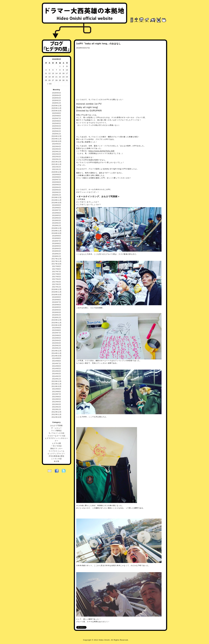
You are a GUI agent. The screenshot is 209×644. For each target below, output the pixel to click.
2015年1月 (57, 348)
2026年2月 (57, 100)
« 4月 (50, 84)
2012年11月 (57, 414)
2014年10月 (57, 356)
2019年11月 (57, 200)
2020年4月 (57, 187)
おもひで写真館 (57, 426)
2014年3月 (57, 374)
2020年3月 (57, 190)
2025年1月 (57, 134)
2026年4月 (57, 95)
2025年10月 (57, 111)
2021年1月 (57, 169)
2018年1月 (57, 256)
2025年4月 (57, 126)
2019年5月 (57, 215)
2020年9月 (57, 175)
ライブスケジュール (57, 451)
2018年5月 (57, 246)
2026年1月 (57, 103)
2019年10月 (57, 203)
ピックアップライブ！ (57, 454)
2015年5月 (57, 338)
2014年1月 (57, 379)
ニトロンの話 (56, 459)
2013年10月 (57, 386)
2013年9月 (57, 389)
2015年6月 (57, 335)
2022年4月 (57, 154)
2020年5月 (57, 185)
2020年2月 (57, 192)
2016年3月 (57, 312)
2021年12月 (57, 162)
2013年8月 (57, 392)
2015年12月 (57, 320)
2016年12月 (57, 289)
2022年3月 (57, 157)
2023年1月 (57, 152)
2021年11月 (57, 164)
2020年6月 (57, 182)
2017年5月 (57, 277)
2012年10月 (57, 417)
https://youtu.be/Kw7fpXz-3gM (101, 151)
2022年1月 (57, 159)
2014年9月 (57, 358)
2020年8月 (57, 177)
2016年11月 (57, 292)
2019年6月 (57, 213)
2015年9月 (57, 328)
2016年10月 (57, 295)
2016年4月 (57, 310)
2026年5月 (57, 93)
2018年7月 (57, 241)
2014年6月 (57, 366)
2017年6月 (57, 274)
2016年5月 (57, 307)
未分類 (57, 461)
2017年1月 (57, 287)
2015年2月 (57, 346)
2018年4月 (57, 249)
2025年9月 (57, 113)
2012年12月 (57, 412)
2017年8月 (57, 269)
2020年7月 (57, 180)
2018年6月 (57, 243)
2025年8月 (57, 116)
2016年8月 (57, 300)
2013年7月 (57, 394)
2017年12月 (57, 259)
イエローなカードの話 (57, 436)
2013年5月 (57, 399)
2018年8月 (57, 238)
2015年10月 (57, 325)
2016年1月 (57, 317)
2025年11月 (57, 108)
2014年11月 (57, 353)
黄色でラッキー (57, 449)
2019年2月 (57, 223)
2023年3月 (57, 149)
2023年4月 (57, 146)
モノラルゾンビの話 (57, 433)
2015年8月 (57, 330)
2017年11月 (57, 261)
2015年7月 (57, 333)
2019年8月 (57, 208)
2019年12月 (57, 197)
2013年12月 (57, 381)
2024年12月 (57, 136)
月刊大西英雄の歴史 (57, 456)
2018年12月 (57, 228)
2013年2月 (57, 407)
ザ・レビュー (56, 428)
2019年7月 (57, 210)
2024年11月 (57, 139)
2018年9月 (57, 236)
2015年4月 (57, 340)
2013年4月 (57, 402)
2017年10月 (57, 264)
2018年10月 (57, 233)
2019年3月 (57, 220)
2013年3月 (57, 404)
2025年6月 (57, 121)
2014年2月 (57, 376)
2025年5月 (57, 123)
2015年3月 (57, 343)
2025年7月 (57, 118)
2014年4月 (57, 371)
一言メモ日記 (56, 446)
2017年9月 (57, 266)
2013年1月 (57, 409)
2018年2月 (57, 254)
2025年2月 (57, 131)
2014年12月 (57, 351)
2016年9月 (57, 297)
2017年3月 (57, 282)
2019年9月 (57, 205)
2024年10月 (57, 141)
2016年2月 (57, 315)
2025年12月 (57, 106)
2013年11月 (57, 384)
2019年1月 (57, 226)
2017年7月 (57, 272)
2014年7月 (57, 364)
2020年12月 (57, 172)
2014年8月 (57, 361)
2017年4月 (57, 279)
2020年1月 (57, 195)
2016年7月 (57, 302)
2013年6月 (57, 397)
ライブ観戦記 (56, 431)
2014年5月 (57, 369)
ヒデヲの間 (57, 443)
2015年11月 (57, 323)
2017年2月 (57, 284)
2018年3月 (57, 251)
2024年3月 (57, 144)
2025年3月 (57, 129)
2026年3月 (57, 98)
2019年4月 (57, 218)
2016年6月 (57, 305)
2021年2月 (57, 167)
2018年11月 (57, 231)
